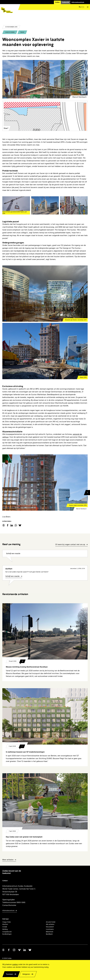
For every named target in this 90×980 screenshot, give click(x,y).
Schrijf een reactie (13, 553)
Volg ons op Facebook (9, 950)
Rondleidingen (7, 934)
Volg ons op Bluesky (30, 950)
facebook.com (8, 525)
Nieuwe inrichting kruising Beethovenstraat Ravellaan (27, 667)
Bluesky (20, 525)
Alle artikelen (50, 924)
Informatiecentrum (78, 2)
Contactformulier (9, 905)
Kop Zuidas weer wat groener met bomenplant (24, 837)
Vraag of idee (7, 922)
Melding (5, 929)
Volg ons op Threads (4, 950)
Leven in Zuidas (10, 32)
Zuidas (57, 2)
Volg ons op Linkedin (25, 950)
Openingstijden (9, 900)
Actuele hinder (51, 922)
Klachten (5, 924)
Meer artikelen (8, 860)
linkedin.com (12, 525)
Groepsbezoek (7, 932)
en (83, 7)
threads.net (4, 525)
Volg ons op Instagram (14, 950)
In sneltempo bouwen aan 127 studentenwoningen (25, 752)
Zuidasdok (66, 2)
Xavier (22, 32)
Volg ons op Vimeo (19, 950)
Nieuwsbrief (50, 927)
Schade (5, 927)
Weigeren (26, 974)
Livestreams (50, 929)
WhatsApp (16, 525)
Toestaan (9, 974)
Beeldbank (49, 934)
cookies (15, 964)
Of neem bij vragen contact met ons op (70, 545)
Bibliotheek (50, 932)
